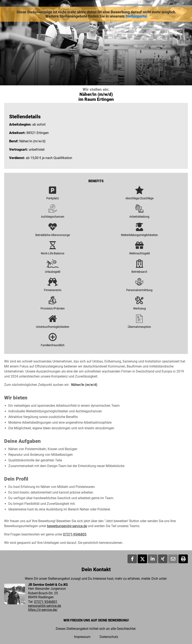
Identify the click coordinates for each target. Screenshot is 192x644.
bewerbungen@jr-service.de (67, 526)
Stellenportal (136, 16)
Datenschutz (109, 637)
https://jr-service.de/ (43, 610)
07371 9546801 (46, 602)
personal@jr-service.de (45, 606)
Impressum (82, 637)
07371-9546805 (75, 534)
